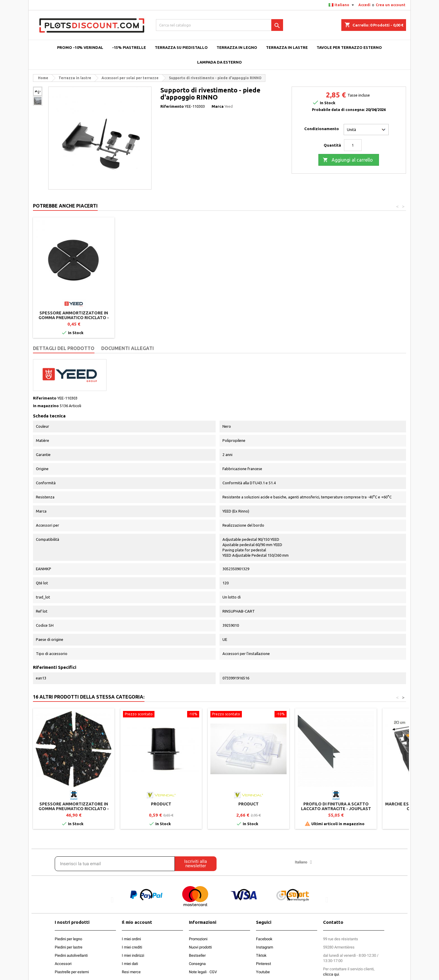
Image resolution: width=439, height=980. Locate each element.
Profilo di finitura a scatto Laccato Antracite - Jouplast (336, 806)
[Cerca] (220, 25)
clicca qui (331, 974)
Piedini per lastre (69, 947)
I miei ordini (131, 939)
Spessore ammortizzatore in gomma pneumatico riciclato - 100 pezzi (248, 318)
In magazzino (46, 406)
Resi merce (131, 972)
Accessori (63, 964)
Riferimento (172, 106)
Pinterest (263, 964)
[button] (112, 900)
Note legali (198, 972)
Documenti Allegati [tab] (128, 348)
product (161, 804)
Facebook (264, 939)
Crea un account (391, 5)
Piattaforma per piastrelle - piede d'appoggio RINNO (161, 315)
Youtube (263, 972)
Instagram (265, 947)
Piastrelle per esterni (72, 972)
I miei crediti (132, 947)
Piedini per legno (68, 939)
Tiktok (261, 955)
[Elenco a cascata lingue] (342, 5)
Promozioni (198, 939)
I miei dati (130, 964)
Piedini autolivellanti (71, 955)
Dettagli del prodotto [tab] (64, 348)
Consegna (197, 964)
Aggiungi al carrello (348, 160)
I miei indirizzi (133, 955)
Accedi (364, 5)
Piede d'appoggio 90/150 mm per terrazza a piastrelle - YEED (74, 315)
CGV (213, 972)
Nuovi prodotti (200, 947)
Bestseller (197, 955)
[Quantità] (353, 145)
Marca (218, 106)
